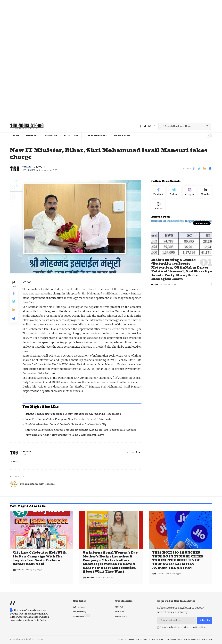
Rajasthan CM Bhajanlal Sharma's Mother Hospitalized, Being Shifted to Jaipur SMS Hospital (80, 430)
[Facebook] (141, 126)
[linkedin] (154, 126)
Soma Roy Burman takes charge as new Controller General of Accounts (68, 419)
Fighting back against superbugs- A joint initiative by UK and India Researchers (73, 414)
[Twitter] (145, 126)
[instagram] (150, 126)
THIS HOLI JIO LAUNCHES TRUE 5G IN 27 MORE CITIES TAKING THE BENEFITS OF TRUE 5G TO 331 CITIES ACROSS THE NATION (178, 560)
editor (28, 167)
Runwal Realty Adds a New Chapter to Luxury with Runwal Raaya (65, 435)
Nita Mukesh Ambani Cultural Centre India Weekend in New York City (66, 424)
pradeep (27, 451)
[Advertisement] (98, 62)
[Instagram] (190, 192)
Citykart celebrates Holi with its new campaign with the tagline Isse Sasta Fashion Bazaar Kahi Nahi (40, 558)
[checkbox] (158, 628)
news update (202, 223)
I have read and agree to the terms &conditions (184, 627)
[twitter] (140, 453)
